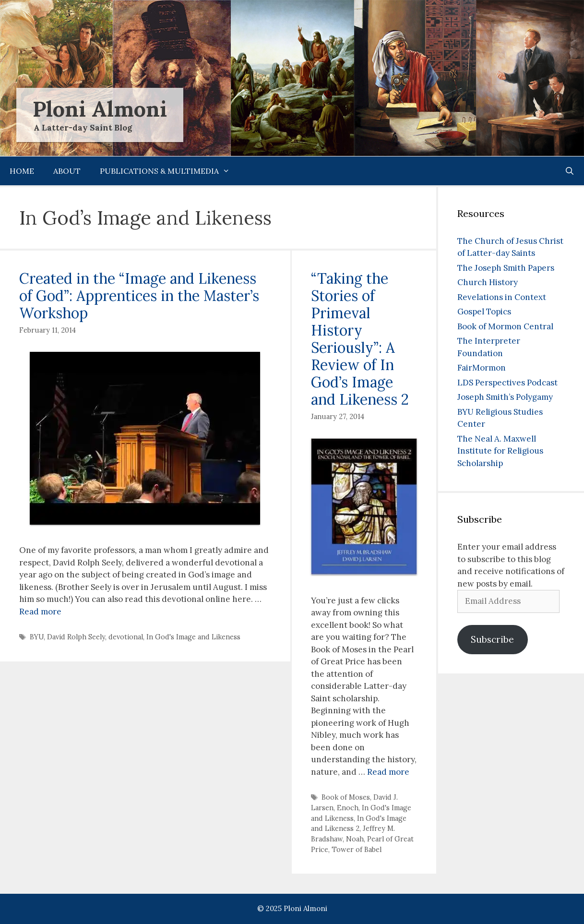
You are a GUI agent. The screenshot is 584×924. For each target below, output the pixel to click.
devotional (126, 637)
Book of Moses (346, 797)
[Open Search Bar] (569, 171)
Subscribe (492, 639)
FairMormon (482, 368)
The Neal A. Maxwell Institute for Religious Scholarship (500, 451)
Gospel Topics (484, 312)
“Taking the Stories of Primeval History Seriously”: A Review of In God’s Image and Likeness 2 (360, 339)
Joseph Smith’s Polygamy (505, 397)
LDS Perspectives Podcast (507, 383)
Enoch (348, 808)
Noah (355, 839)
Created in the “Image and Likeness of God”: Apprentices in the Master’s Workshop (139, 296)
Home (22, 171)
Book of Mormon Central (505, 326)
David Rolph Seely (76, 637)
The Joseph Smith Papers (506, 268)
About (67, 171)
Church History (488, 282)
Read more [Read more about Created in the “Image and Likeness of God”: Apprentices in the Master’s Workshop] (40, 612)
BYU (37, 637)
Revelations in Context (502, 297)
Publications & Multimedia (170, 171)
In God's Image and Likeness (193, 637)
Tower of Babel (357, 849)
